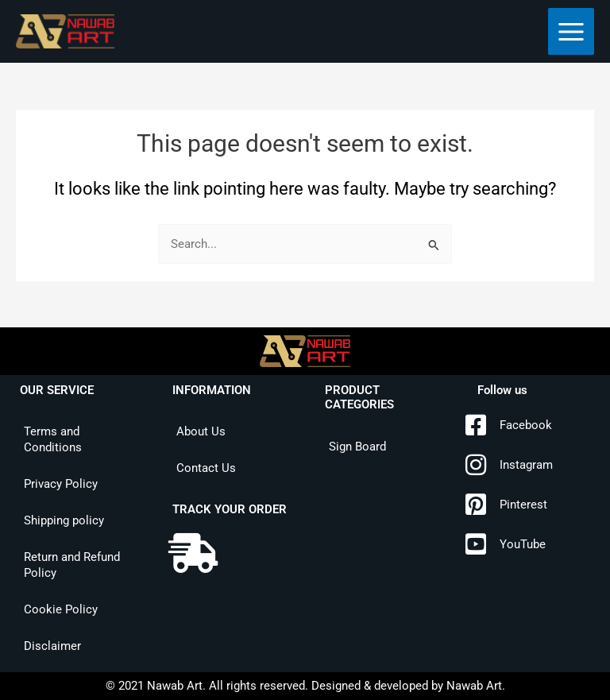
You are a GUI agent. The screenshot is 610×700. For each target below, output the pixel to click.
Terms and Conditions (53, 439)
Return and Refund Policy (72, 565)
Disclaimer (52, 646)
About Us (201, 431)
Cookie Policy (61, 609)
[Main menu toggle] (571, 31)
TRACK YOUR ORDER (230, 509)
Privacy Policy (61, 484)
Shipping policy (64, 520)
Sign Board (357, 447)
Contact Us (206, 468)
